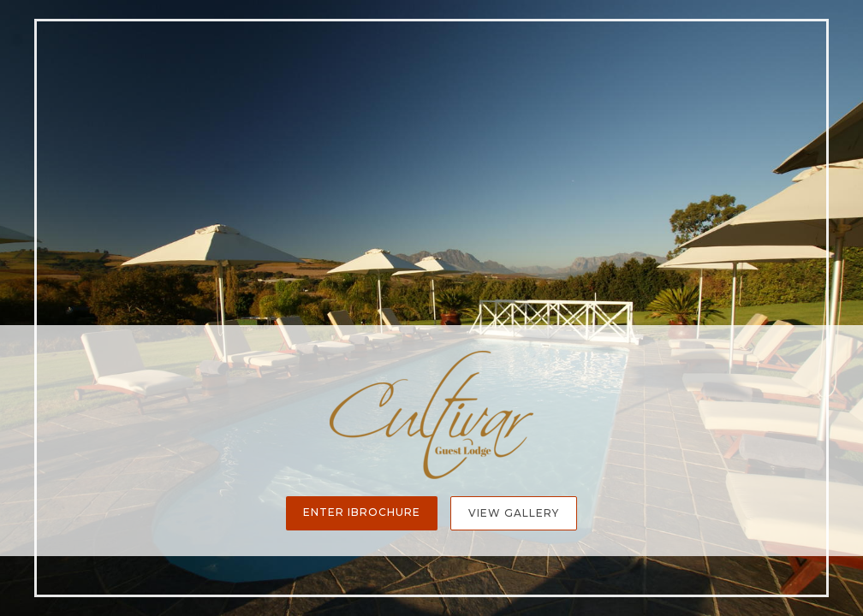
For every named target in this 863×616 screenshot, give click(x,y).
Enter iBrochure (362, 512)
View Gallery (514, 513)
